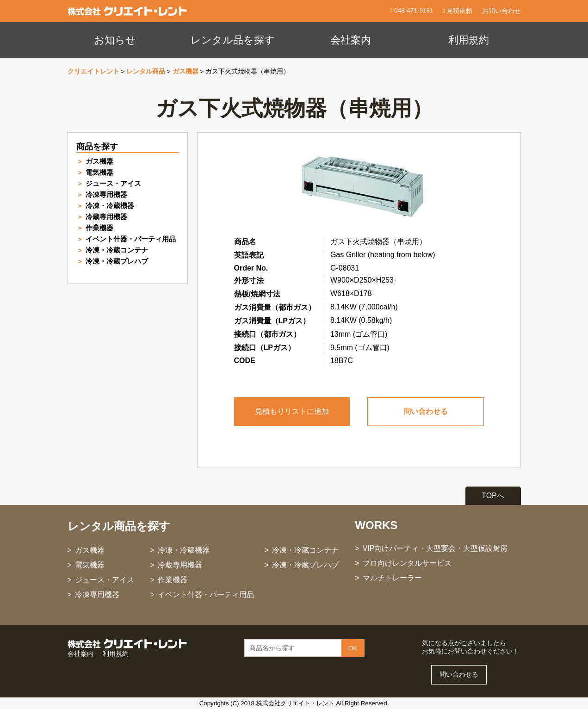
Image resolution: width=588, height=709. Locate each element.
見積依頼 (458, 11)
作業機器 (99, 228)
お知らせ (115, 40)
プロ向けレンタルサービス (407, 563)
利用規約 (469, 40)
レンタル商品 (146, 71)
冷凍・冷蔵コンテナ (117, 250)
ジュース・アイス (113, 183)
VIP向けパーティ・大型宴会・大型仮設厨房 (435, 548)
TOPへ (493, 496)
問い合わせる (426, 411)
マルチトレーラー (392, 578)
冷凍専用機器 (106, 194)
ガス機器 (186, 71)
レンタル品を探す (233, 40)
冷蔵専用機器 (106, 217)
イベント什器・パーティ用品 (131, 239)
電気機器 (99, 172)
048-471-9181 (413, 10)
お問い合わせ (501, 11)
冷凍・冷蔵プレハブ (117, 261)
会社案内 (351, 40)
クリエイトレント (93, 71)
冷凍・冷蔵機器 (110, 206)
